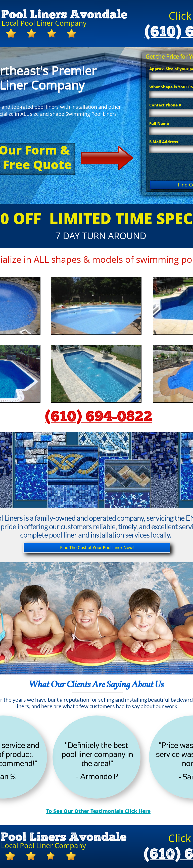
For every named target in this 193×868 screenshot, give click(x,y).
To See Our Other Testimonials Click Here (98, 811)
